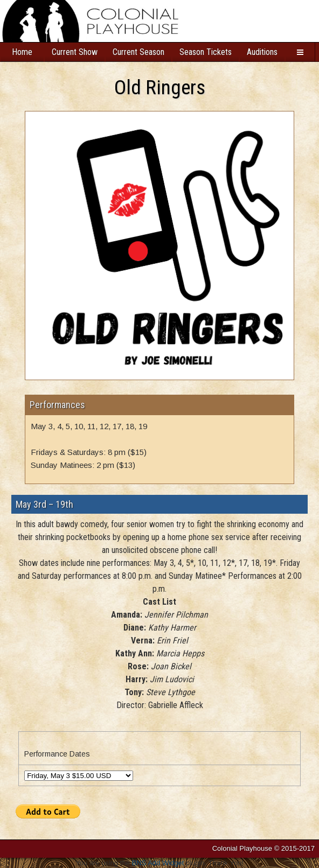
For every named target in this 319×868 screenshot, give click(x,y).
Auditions (262, 52)
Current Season (138, 52)
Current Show (75, 52)
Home (22, 52)
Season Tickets (206, 52)
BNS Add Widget (158, 863)
